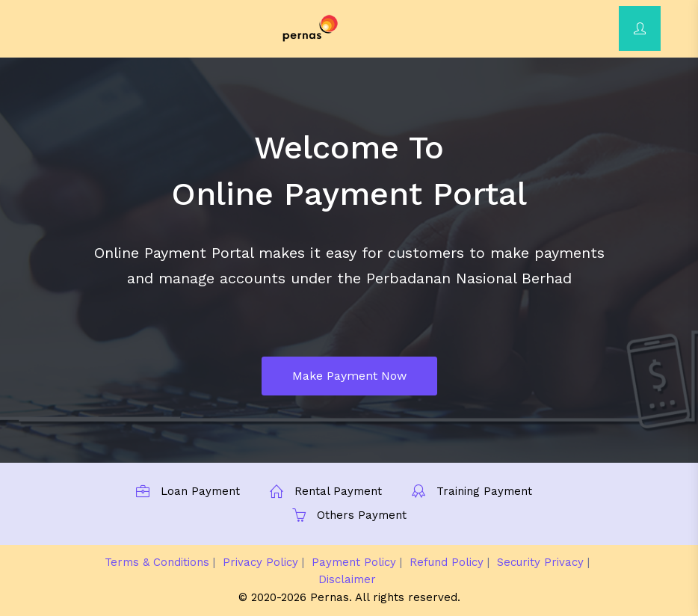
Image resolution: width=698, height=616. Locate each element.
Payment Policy (354, 562)
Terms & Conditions (157, 562)
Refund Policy (447, 562)
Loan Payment (200, 491)
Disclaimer (347, 579)
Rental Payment (338, 491)
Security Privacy (540, 562)
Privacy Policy (260, 562)
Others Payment (362, 515)
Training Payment (484, 491)
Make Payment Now (349, 376)
